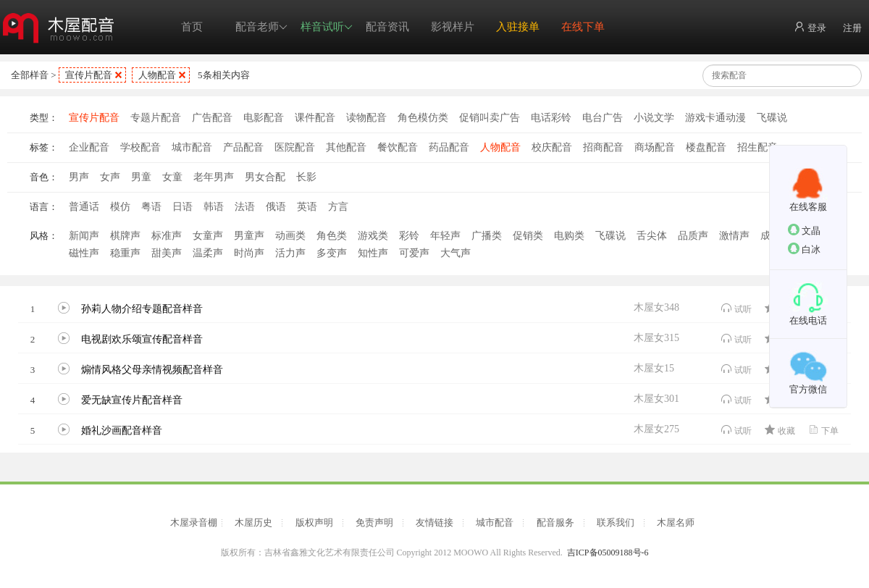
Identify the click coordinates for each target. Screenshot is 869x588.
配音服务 (555, 522)
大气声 (456, 253)
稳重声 (125, 253)
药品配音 (449, 147)
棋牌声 (125, 236)
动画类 (290, 236)
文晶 (804, 230)
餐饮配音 (398, 147)
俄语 (276, 207)
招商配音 (603, 147)
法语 (245, 207)
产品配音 (243, 147)
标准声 (167, 236)
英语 (307, 207)
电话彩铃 (551, 118)
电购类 (569, 236)
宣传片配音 (89, 75)
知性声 (373, 253)
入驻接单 (518, 27)
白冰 (804, 249)
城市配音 (192, 147)
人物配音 (157, 75)
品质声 (693, 236)
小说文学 (654, 118)
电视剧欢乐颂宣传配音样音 (142, 339)
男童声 (249, 236)
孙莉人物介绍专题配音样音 (142, 309)
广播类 (487, 236)
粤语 (151, 207)
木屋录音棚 (194, 522)
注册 (852, 28)
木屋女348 (656, 307)
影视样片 (453, 27)
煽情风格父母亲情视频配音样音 (152, 370)
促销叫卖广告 (490, 118)
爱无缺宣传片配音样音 (132, 400)
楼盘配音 (706, 147)
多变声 (332, 253)
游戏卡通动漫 (715, 118)
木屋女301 (656, 399)
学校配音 (140, 147)
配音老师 (261, 27)
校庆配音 (552, 147)
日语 (182, 207)
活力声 (290, 253)
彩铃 (409, 236)
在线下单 (583, 27)
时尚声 (249, 253)
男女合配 (265, 177)
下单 (823, 430)
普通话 (84, 207)
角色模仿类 (423, 118)
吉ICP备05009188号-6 (608, 553)
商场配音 (655, 147)
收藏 (780, 430)
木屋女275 (656, 429)
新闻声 (84, 236)
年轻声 (445, 236)
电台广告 (603, 118)
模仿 (120, 207)
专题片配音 (156, 118)
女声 (110, 177)
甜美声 (167, 253)
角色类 (332, 236)
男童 (141, 177)
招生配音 (757, 147)
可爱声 (414, 253)
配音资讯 (387, 27)
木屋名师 (676, 522)
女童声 (208, 236)
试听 (736, 308)
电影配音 (264, 118)
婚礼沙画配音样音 (122, 430)
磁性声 (84, 253)
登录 (810, 27)
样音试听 (327, 27)
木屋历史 (253, 522)
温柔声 (208, 253)
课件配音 (315, 118)
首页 (192, 27)
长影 (306, 177)
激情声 (734, 236)
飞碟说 (772, 118)
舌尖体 (652, 236)
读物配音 (366, 118)
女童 (172, 177)
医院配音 (295, 147)
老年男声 (214, 177)
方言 (338, 207)
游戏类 (373, 236)
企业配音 (89, 147)
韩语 (214, 207)
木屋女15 (654, 368)
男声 (79, 177)
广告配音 (212, 118)
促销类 (528, 236)
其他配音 (346, 147)
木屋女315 (656, 338)
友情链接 (434, 522)
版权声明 (314, 522)
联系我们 (616, 522)
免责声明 (374, 522)
